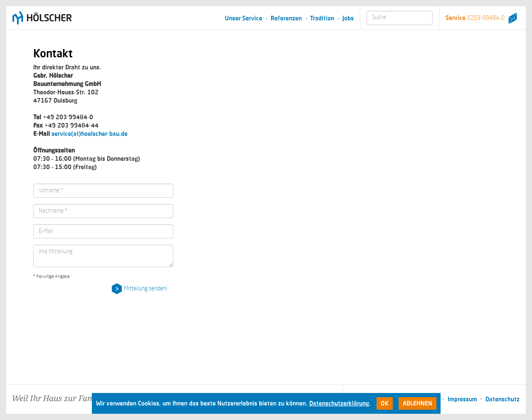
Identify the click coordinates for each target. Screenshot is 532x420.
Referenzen (286, 18)
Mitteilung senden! (145, 289)
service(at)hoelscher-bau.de (90, 134)
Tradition (322, 18)
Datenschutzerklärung (339, 403)
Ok (385, 403)
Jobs (348, 18)
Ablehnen (417, 403)
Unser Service (244, 18)
